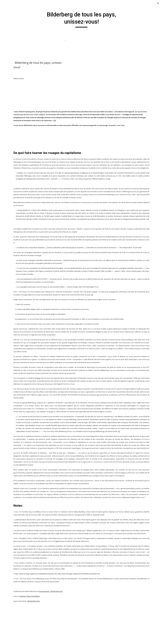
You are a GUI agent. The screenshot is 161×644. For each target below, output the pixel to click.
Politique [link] (14, 62)
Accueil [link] (8, 33)
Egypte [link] (15, 98)
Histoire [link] (13, 52)
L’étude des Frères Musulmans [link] (20, 138)
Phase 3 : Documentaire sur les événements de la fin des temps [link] (20, 165)
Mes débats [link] (12, 233)
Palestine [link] (16, 154)
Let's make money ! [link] (20, 125)
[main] (95, 19)
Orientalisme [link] (15, 57)
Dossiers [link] (11, 47)
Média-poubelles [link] (19, 144)
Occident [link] (16, 149)
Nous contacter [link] (14, 248)
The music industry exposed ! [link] (19, 211)
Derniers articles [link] (15, 43)
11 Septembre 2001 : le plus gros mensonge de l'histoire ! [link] (20, 72)
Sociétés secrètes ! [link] (20, 192)
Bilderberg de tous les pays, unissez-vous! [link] (20, 200)
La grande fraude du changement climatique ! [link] (20, 116)
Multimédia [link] (12, 243)
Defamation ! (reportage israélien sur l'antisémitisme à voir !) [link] (19, 87)
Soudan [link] (15, 219)
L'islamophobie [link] (19, 108)
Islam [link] (10, 229)
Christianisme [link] (13, 38)
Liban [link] (14, 132)
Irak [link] (14, 103)
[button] (158, 3)
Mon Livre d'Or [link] (14, 238)
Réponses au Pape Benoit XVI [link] (19, 186)
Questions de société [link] (18, 178)
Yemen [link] (15, 224)
